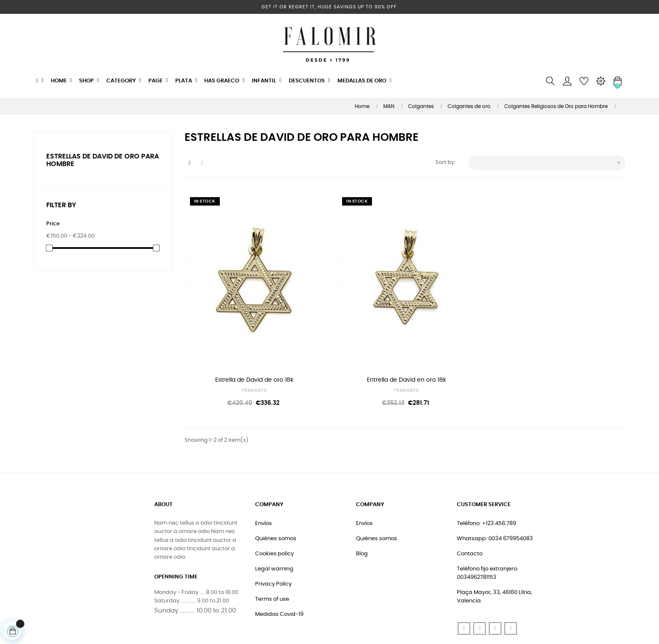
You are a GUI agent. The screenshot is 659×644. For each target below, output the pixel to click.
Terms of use (272, 549)
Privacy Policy (273, 534)
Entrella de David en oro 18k (348, 330)
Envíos (264, 473)
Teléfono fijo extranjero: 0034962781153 (488, 523)
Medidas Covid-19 (279, 564)
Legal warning (274, 519)
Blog (362, 503)
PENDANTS (235, 340)
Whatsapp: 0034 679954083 (495, 488)
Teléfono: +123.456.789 (486, 473)
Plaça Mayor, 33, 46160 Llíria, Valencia (494, 546)
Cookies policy (274, 503)
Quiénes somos (276, 488)
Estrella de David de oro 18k (235, 330)
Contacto (470, 503)
